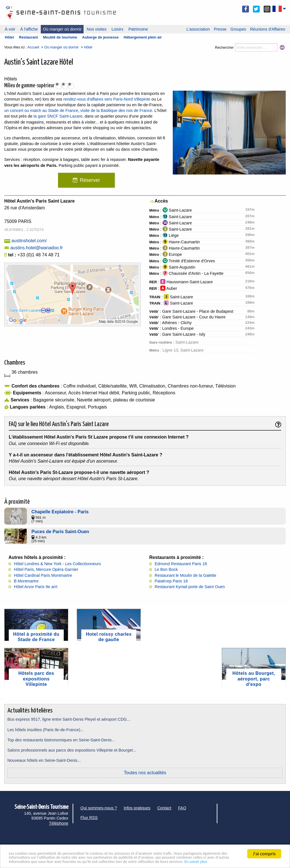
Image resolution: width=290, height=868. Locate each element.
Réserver (90, 180)
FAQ (182, 808)
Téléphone (59, 823)
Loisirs (118, 29)
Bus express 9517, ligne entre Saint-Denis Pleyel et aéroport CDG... (69, 719)
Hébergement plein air (143, 37)
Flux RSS (89, 818)
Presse (220, 29)
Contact (164, 808)
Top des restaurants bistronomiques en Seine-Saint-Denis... (61, 740)
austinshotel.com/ (29, 241)
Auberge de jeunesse (100, 37)
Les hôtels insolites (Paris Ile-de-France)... (46, 730)
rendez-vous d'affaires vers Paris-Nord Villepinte (107, 99)
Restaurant (28, 37)
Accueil (33, 47)
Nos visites (97, 29)
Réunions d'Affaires (268, 29)
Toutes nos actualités (145, 773)
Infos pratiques (137, 808)
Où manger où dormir (62, 29)
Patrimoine (138, 29)
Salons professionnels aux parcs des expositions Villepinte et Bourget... (72, 750)
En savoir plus (22, 861)
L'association (198, 29)
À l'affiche (29, 29)
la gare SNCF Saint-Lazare (58, 116)
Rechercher (224, 47)
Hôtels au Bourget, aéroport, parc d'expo (254, 679)
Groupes (238, 29)
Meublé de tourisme (60, 37)
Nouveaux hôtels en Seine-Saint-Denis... (44, 760)
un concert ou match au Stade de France (41, 110)
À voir (10, 29)
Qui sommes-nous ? (99, 808)
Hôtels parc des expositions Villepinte (36, 679)
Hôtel (9, 37)
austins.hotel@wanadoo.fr (36, 248)
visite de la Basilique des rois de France (116, 110)
